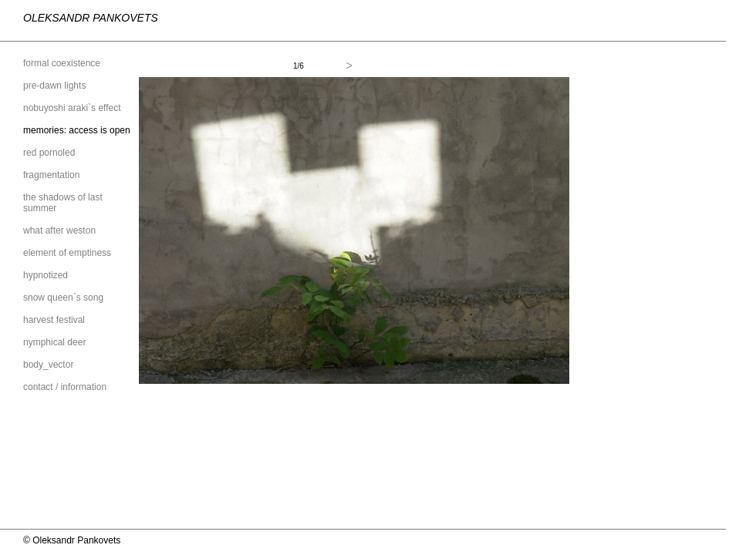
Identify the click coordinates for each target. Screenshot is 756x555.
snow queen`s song (63, 298)
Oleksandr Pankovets (91, 18)
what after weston (59, 230)
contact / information (65, 387)
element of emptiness (67, 253)
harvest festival (54, 320)
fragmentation (51, 175)
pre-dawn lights (54, 86)
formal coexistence (62, 63)
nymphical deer (54, 342)
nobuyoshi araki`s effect (72, 108)
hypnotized (46, 275)
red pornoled (49, 153)
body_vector (48, 365)
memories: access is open (77, 130)
